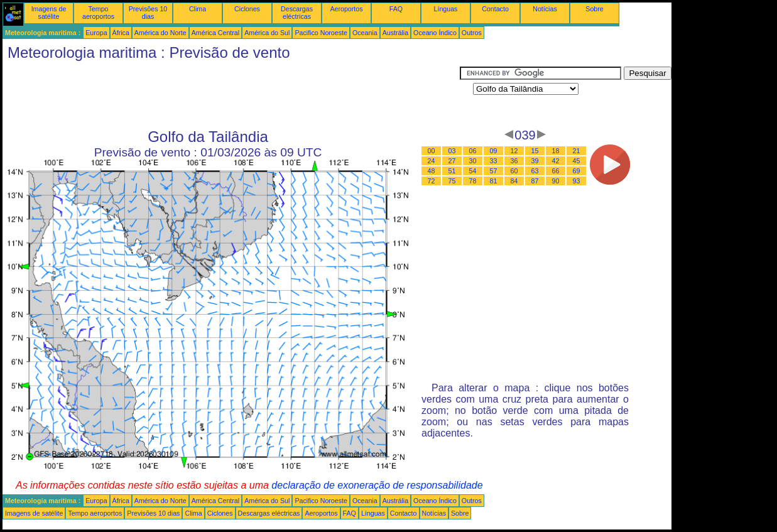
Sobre (594, 9)
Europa (96, 33)
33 (494, 161)
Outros (472, 33)
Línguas (446, 9)
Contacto (495, 9)
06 (473, 151)
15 (535, 151)
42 (556, 161)
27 (452, 161)
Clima (198, 9)
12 (514, 151)
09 (494, 151)
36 (514, 161)
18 (556, 151)
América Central (215, 33)
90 (556, 181)
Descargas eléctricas (297, 13)
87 (535, 181)
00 (432, 151)
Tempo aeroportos (98, 13)
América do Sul (267, 33)
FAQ (396, 9)
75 (452, 181)
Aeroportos (346, 9)
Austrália (395, 33)
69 (577, 171)
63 (535, 171)
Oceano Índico (435, 33)
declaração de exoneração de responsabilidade (377, 485)
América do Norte (160, 33)
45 (577, 161)
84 (514, 181)
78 (473, 181)
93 (577, 181)
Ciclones (247, 9)
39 (535, 161)
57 (494, 171)
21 (577, 151)
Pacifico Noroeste (321, 33)
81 (494, 181)
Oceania (365, 33)
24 (432, 161)
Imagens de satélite (49, 13)
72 (432, 181)
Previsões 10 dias (148, 13)
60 (514, 171)
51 (452, 171)
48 (432, 171)
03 (452, 151)
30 (473, 161)
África (121, 33)
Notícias (545, 9)
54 (473, 171)
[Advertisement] (231, 95)
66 (556, 171)
